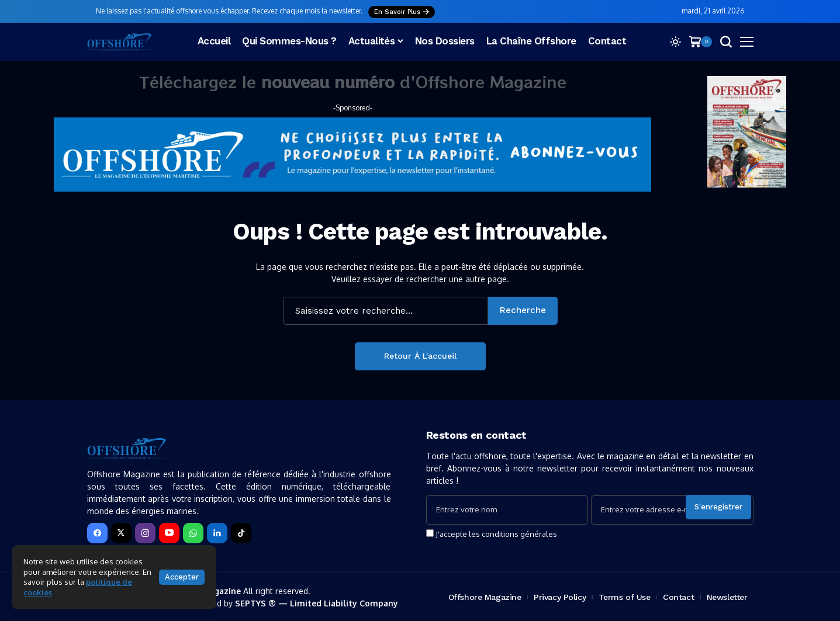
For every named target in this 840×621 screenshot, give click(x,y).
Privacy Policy (560, 597)
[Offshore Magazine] (119, 42)
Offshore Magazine (485, 597)
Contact (678, 597)
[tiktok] (241, 533)
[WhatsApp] (193, 533)
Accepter (182, 577)
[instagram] (145, 533)
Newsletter (727, 597)
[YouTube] (169, 533)
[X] (121, 533)
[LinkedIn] (217, 533)
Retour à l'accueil (420, 356)
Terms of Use (625, 597)
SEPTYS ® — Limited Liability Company (317, 603)
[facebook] (97, 533)
